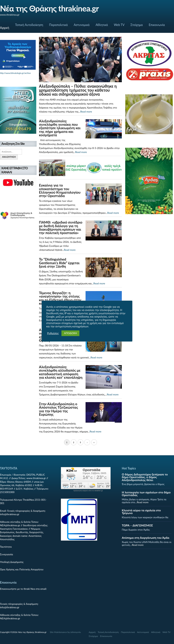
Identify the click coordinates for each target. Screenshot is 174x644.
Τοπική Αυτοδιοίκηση (29, 25)
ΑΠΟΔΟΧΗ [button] (70, 333)
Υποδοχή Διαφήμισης (12, 562)
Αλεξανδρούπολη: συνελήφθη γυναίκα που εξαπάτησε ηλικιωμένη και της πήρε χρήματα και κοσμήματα (60, 128)
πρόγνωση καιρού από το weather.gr (88, 491)
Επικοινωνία (157, 25)
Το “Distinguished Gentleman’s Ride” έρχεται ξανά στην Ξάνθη (59, 263)
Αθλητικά (102, 25)
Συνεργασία (7, 554)
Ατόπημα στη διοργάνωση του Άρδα (146, 538)
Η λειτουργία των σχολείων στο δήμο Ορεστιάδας (146, 494)
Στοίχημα (137, 25)
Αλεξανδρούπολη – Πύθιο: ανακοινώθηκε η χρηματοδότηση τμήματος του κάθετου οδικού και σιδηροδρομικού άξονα (78, 90)
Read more (86, 112)
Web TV (119, 25)
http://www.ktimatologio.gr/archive (15, 73)
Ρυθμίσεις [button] (53, 333)
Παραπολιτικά (58, 25)
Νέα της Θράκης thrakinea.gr (49, 8)
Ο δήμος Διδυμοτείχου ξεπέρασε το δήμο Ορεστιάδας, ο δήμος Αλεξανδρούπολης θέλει (145, 477)
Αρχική (5, 28)
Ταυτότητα (6, 547)
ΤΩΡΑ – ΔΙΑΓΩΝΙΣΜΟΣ (137, 525)
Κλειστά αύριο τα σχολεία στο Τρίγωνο (141, 512)
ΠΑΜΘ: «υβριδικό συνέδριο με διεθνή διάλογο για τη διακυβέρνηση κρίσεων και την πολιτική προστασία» (61, 227)
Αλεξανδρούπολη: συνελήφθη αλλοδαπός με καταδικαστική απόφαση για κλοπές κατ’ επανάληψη (61, 372)
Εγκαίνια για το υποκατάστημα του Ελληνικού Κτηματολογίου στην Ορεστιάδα (60, 190)
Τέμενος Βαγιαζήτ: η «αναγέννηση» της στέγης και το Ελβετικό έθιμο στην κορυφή (60, 298)
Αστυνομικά (82, 25)
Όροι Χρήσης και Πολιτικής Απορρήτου (22, 569)
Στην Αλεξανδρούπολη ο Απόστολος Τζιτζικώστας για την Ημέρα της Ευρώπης (58, 409)
